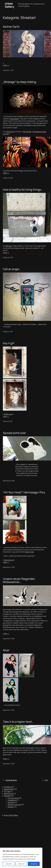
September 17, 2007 (9, 710)
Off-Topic (7, 791)
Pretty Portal (29, 552)
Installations (12, 800)
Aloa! (6, 650)
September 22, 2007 (9, 567)
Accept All (34, 864)
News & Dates (9, 789)
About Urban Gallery (11, 815)
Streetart (7, 796)
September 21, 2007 (9, 639)
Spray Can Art (9, 794)
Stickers (11, 807)
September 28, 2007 (9, 481)
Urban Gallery (9, 5)
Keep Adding (15, 119)
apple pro (10, 132)
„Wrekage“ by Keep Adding (19, 82)
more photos (9, 560)
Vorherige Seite (10, 780)
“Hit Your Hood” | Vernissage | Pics (24, 492)
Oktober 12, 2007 (8, 332)
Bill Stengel (27, 132)
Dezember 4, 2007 (8, 70)
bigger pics (8, 414)
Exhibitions (8, 787)
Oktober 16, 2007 (8, 257)
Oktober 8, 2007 (8, 421)
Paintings (11, 802)
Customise (9, 864)
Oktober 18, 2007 (8, 178)
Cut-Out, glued (13, 798)
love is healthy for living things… (23, 190)
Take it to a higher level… (18, 722)
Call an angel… (12, 269)
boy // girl (9, 343)
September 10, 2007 (9, 764)
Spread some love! (14, 433)
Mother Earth (11, 27)
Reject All (21, 864)
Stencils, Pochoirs (14, 805)
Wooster (9, 246)
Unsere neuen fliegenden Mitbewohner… (19, 580)
